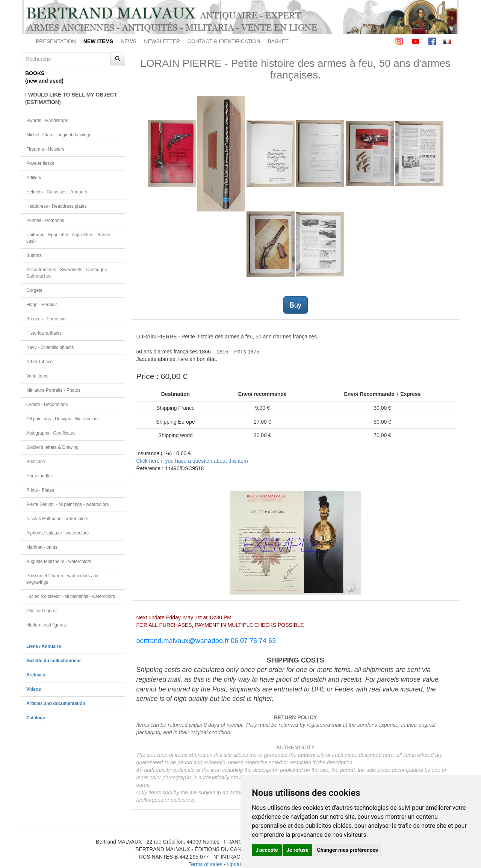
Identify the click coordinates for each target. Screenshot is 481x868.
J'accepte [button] (267, 850)
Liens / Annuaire (44, 646)
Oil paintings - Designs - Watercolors (63, 419)
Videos (34, 689)
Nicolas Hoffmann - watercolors (57, 519)
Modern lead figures (46, 625)
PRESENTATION (56, 41)
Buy (296, 305)
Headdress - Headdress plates (57, 206)
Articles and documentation (56, 703)
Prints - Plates (40, 490)
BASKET (278, 41)
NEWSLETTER (162, 41)
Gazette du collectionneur (54, 661)
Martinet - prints (42, 547)
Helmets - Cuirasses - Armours (57, 192)
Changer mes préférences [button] (348, 850)
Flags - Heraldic (42, 305)
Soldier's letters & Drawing (52, 447)
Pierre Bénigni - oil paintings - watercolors (67, 504)
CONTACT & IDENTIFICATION (224, 41)
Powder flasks (40, 163)
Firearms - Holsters (45, 149)
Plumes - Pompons (45, 220)
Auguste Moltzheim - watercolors (59, 562)
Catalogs (36, 718)
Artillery (34, 178)
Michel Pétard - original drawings (59, 135)
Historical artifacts (44, 333)
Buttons (34, 255)
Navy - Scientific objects (50, 347)
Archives (36, 675)
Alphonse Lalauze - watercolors (57, 533)
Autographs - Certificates (51, 433)
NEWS (129, 41)
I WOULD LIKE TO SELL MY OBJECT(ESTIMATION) (71, 98)
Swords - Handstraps (47, 121)
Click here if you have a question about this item (192, 461)
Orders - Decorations (47, 405)
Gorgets (34, 290)
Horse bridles (39, 476)
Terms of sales (205, 864)
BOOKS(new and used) (44, 77)
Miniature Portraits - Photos (53, 390)
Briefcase (36, 462)
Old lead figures (42, 611)
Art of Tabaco (39, 362)
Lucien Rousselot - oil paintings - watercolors (71, 596)
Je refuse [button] (297, 850)
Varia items (37, 376)
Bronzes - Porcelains (47, 319)
